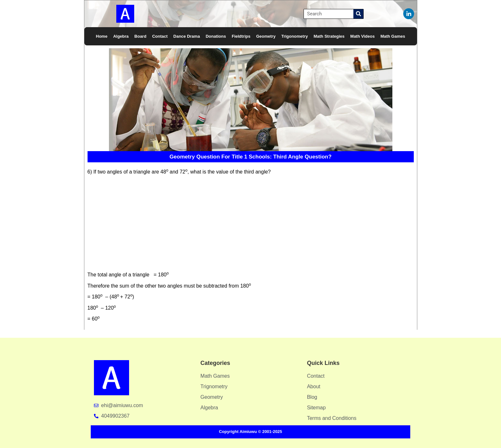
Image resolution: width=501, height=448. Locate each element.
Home (102, 36)
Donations (216, 36)
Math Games (393, 36)
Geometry (266, 36)
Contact (160, 36)
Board (141, 36)
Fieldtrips (241, 36)
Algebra (121, 36)
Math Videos (362, 36)
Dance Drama (187, 36)
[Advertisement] (249, 224)
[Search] (358, 14)
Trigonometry (294, 36)
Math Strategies (329, 36)
